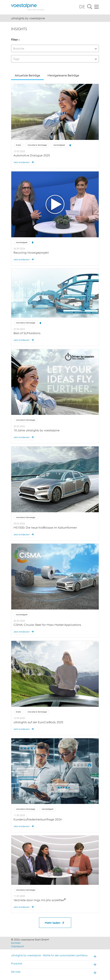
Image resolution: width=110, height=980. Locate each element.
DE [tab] (82, 7)
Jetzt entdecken (24, 162)
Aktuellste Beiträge (27, 75)
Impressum (18, 946)
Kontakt (16, 943)
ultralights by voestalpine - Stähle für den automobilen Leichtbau (49, 955)
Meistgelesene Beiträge (63, 75)
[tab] (90, 7)
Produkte (17, 963)
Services (16, 972)
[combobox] (55, 48)
